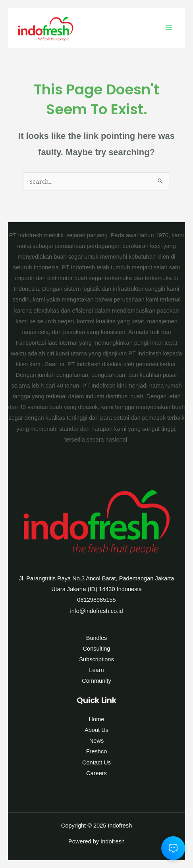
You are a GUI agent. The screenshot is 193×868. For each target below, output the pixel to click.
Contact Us (96, 762)
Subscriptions (96, 659)
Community (96, 681)
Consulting (97, 649)
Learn (96, 670)
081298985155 (96, 600)
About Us (96, 730)
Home (97, 719)
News (96, 741)
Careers (96, 773)
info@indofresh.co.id (96, 611)
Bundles (97, 638)
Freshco (97, 751)
